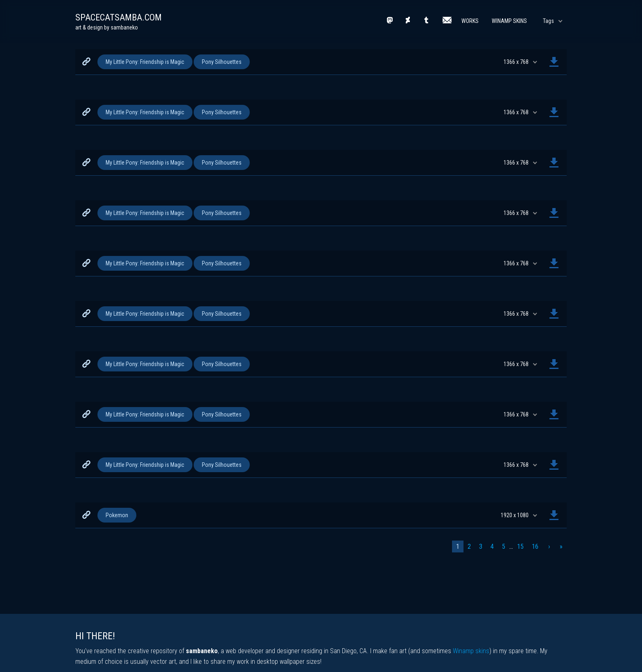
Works (470, 21)
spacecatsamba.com (119, 17)
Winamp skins (471, 651)
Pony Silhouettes (222, 62)
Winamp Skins (509, 21)
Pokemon (117, 515)
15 (520, 546)
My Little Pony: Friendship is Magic (145, 62)
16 (535, 546)
